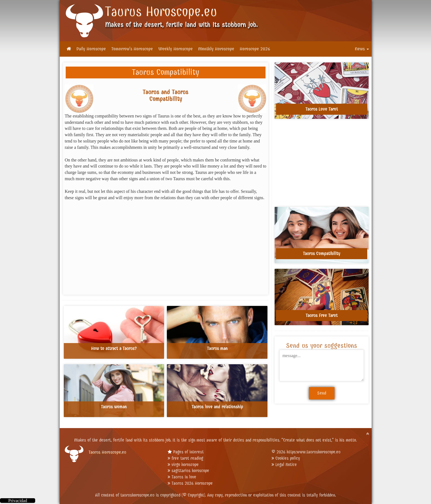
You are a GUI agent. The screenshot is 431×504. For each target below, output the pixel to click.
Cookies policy (288, 458)
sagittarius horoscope (190, 471)
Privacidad (18, 501)
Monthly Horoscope (216, 49)
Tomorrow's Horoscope (132, 49)
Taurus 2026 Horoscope (192, 483)
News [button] (362, 49)
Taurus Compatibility (165, 72)
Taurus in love (184, 477)
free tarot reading (187, 458)
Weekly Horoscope (176, 49)
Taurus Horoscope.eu (161, 12)
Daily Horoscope (91, 49)
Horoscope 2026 (255, 49)
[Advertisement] (166, 246)
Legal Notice (286, 465)
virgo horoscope (185, 465)
